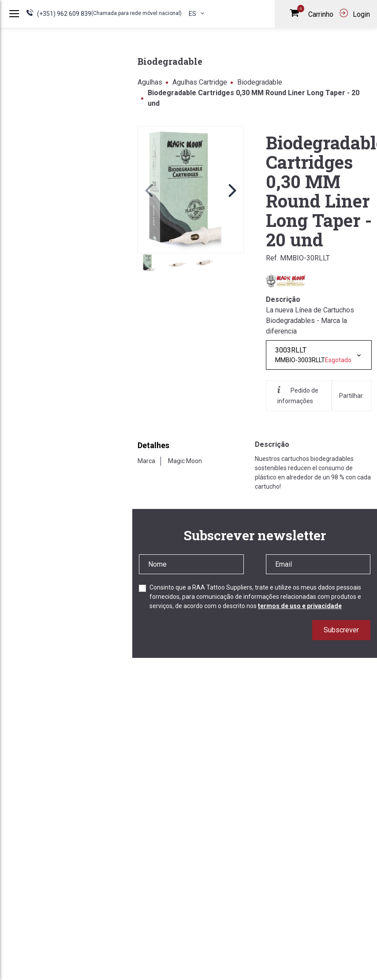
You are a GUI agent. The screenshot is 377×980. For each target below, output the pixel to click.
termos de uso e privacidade (300, 606)
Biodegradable (260, 82)
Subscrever (341, 630)
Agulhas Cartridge (200, 82)
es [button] (197, 14)
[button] (232, 190)
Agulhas (150, 82)
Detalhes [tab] (153, 445)
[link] (191, 190)
